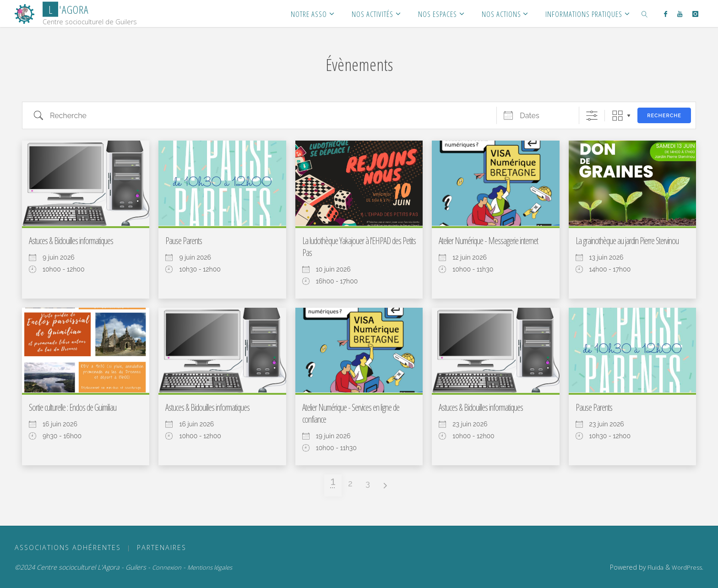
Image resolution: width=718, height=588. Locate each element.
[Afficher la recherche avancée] (592, 116)
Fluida (655, 567)
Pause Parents (184, 241)
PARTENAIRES (162, 547)
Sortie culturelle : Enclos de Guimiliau (73, 407)
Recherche (664, 116)
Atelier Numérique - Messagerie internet (488, 241)
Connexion (167, 567)
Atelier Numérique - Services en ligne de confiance (351, 413)
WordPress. (688, 567)
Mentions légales (210, 567)
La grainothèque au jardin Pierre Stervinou (627, 241)
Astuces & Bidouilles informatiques (71, 241)
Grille (617, 116)
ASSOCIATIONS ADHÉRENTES (68, 547)
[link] (645, 14)
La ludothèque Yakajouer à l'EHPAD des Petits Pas (359, 247)
